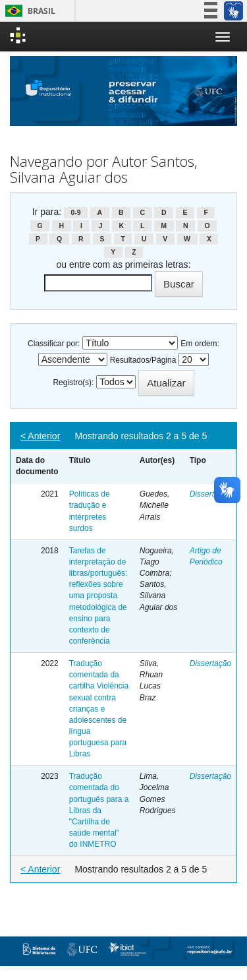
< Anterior (40, 436)
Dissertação (210, 494)
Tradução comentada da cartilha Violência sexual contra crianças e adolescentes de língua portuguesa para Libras (99, 709)
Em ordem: (200, 344)
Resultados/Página (143, 360)
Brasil (28, 11)
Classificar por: (54, 344)
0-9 (75, 212)
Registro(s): (73, 383)
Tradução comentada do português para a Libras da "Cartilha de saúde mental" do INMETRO (99, 810)
